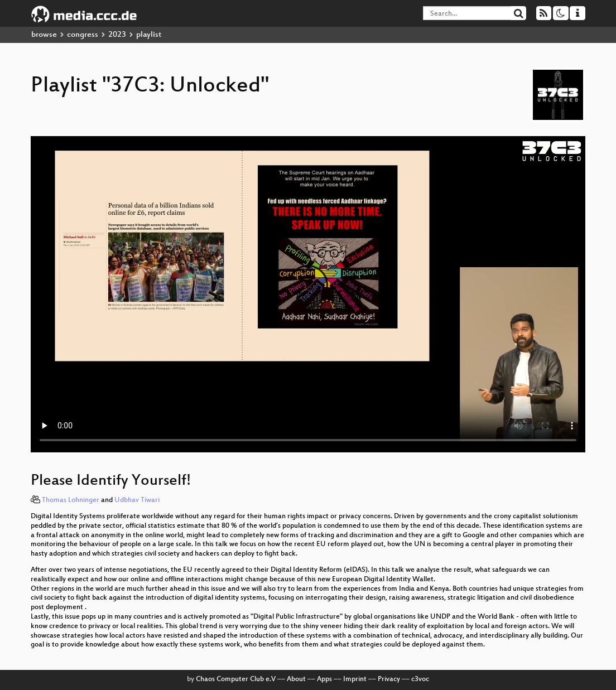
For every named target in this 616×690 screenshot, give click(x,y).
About (296, 679)
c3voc (420, 679)
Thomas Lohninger (71, 500)
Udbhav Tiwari (137, 500)
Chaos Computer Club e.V (236, 679)
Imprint (355, 679)
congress (83, 35)
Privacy (389, 679)
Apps (324, 679)
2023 (117, 35)
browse (44, 35)
